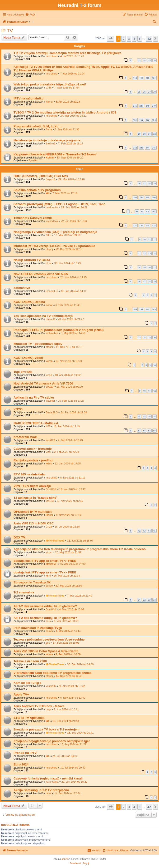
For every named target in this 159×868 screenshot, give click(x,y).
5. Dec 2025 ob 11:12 (73, 478)
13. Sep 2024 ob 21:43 (66, 721)
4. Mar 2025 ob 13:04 (72, 609)
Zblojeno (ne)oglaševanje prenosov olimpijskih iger (52, 741)
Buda (49, 129)
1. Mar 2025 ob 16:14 (68, 631)
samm (49, 631)
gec (48, 643)
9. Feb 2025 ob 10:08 (68, 654)
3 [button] (129, 39)
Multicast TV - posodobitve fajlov (38, 344)
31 (149, 134)
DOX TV (19, 537)
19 (144, 267)
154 (154, 120)
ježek (49, 464)
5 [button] (140, 39)
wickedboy (52, 221)
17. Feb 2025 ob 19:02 (66, 643)
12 (154, 239)
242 (135, 148)
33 (139, 337)
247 (141, 106)
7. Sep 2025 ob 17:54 (67, 88)
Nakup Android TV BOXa (32, 260)
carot (49, 793)
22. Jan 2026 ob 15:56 (74, 221)
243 (141, 148)
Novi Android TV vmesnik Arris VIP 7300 (43, 383)
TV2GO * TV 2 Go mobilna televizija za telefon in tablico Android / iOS (65, 112)
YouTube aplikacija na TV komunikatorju (43, 316)
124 (154, 225)
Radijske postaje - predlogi (33, 460)
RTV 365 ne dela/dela (29, 474)
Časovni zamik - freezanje (33, 449)
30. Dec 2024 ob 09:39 (80, 664)
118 (135, 78)
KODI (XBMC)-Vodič (28, 358)
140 (135, 309)
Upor (49, 263)
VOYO (18, 409)
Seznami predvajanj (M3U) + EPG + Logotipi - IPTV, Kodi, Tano (60, 204)
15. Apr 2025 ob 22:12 (73, 564)
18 (139, 267)
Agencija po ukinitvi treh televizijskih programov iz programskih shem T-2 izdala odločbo (80, 549)
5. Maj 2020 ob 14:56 (73, 333)
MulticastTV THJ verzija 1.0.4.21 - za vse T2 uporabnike (54, 246)
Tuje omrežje (23, 372)
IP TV (7, 31)
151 (135, 120)
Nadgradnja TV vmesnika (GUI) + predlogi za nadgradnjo (55, 232)
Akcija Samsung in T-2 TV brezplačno (41, 790)
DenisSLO (52, 291)
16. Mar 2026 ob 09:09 (70, 387)
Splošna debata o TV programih (37, 190)
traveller (50, 401)
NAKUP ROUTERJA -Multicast (36, 423)
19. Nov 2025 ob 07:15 (70, 501)
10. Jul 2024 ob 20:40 (73, 768)
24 (154, 600)
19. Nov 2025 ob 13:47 (72, 489)
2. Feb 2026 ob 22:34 (67, 452)
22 (144, 600)
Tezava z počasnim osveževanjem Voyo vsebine (49, 639)
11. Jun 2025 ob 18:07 (80, 541)
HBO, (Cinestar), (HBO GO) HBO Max (41, 176)
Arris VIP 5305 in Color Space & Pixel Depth (46, 651)
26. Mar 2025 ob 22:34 (67, 576)
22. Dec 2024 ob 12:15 (69, 249)
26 (139, 183)
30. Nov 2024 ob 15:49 (68, 263)
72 (144, 253)
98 (137, 211)
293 (135, 197)
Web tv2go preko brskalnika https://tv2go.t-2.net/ (50, 84)
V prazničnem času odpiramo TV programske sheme (52, 673)
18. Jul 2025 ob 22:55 (67, 527)
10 (144, 239)
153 (147, 120)
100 (147, 211)
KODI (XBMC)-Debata (29, 302)
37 (149, 92)
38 (154, 92)
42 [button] (149, 39)
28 (149, 183)
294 (141, 197)
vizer (49, 452)
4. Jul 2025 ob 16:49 (72, 56)
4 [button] (134, 39)
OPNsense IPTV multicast (33, 512)
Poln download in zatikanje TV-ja (38, 628)
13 (139, 60)
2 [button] (124, 39)
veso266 (51, 686)
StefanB (50, 319)
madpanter (52, 207)
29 (139, 134)
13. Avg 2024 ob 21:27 (73, 744)
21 (154, 267)
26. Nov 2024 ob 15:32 (72, 686)
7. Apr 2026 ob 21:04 (72, 74)
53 (144, 431)
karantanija (52, 782)
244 (147, 148)
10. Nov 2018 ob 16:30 (69, 361)
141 (141, 309)
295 (147, 197)
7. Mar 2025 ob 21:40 (80, 596)
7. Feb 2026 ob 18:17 (71, 143)
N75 (48, 426)
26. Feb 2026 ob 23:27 (71, 401)
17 (144, 281)
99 (142, 211)
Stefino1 (51, 143)
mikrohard (52, 56)
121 (154, 78)
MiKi (48, 576)
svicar (49, 305)
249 (154, 106)
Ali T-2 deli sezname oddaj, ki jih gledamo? (45, 606)
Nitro (49, 235)
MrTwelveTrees (55, 541)
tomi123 (50, 440)
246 (135, 106)
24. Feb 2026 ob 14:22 (74, 207)
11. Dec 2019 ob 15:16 (69, 347)
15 (149, 60)
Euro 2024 (21, 764)
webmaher (52, 333)
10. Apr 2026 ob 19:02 (68, 375)
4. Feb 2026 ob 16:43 (70, 440)
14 (144, 60)
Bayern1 (51, 179)
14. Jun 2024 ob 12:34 (67, 793)
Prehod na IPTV (25, 753)
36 (144, 92)
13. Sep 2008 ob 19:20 (70, 158)
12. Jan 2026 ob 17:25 (68, 464)
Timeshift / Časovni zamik (33, 218)
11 (149, 239)
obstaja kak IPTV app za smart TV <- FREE (45, 561)
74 (154, 253)
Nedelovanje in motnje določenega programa (47, 140)
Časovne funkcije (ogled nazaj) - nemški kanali (48, 778)
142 (147, 309)
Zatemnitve (22, 288)
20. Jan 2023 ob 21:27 (71, 319)
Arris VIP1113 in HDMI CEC (34, 523)
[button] (110, 39)
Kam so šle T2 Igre (27, 683)
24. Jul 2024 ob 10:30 (65, 756)
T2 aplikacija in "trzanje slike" (36, 498)
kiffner (49, 102)
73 (149, 253)
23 (149, 600)
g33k (49, 88)
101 (154, 211)
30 (144, 134)
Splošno (33, 160)
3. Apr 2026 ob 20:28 (68, 102)
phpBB (65, 859)
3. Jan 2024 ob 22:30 (67, 129)
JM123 (50, 387)
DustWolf (51, 489)
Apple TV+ (21, 694)
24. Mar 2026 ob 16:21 (73, 116)
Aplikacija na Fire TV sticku (34, 397)
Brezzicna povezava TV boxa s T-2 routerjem (47, 729)
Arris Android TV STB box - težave (39, 706)
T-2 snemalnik (24, 592)
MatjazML (51, 564)
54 (149, 431)
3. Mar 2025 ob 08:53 (66, 621)
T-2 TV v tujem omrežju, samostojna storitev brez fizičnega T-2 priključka (67, 53)
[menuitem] (30, 15)
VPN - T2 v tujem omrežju (32, 486)
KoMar (50, 158)
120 (147, 78)
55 (154, 431)
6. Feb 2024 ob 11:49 (68, 305)
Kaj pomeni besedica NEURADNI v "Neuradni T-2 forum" (55, 154)
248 (147, 106)
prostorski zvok (25, 437)
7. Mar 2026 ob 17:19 (65, 193)
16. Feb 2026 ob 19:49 (67, 426)
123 (147, 225)
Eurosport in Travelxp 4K (32, 582)
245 (154, 148)
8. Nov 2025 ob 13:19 (68, 515)
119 (141, 78)
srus (48, 621)
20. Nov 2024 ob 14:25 (73, 277)
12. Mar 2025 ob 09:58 (67, 235)
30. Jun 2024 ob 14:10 (73, 291)
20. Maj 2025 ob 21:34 (68, 552)
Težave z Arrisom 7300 (30, 661)
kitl (48, 193)
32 (154, 134)
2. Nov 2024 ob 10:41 (66, 709)
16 (154, 60)
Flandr (49, 515)
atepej (49, 249)
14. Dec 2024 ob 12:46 (69, 676)
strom (49, 552)
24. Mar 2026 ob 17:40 (72, 179)
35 (139, 92)
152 (141, 120)
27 (144, 183)
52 (139, 431)
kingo (49, 375)
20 (149, 267)
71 (139, 253)
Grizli (49, 527)
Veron (49, 361)
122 (141, 225)
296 (154, 197)
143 (154, 309)
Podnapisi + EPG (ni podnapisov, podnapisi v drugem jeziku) (59, 330)
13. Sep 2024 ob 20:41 (80, 733)
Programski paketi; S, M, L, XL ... (38, 126)
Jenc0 (49, 586)
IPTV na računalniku (28, 98)
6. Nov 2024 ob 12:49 (73, 698)
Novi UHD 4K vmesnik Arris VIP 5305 (41, 274)
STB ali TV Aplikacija (29, 718)
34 (144, 337)
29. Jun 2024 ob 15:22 (74, 782)
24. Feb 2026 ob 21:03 (74, 412)
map (48, 709)
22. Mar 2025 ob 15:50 (69, 586)
